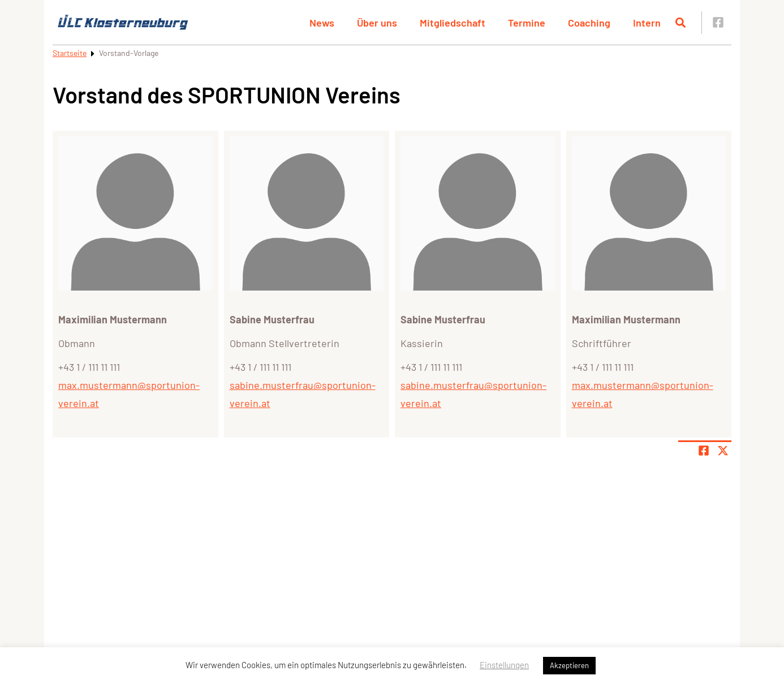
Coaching (589, 23)
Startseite (70, 53)
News (322, 23)
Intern (647, 23)
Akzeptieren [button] (569, 665)
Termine (527, 23)
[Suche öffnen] (680, 23)
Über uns (377, 23)
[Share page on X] (723, 451)
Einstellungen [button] (504, 665)
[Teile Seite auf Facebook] (704, 451)
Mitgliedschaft (453, 23)
